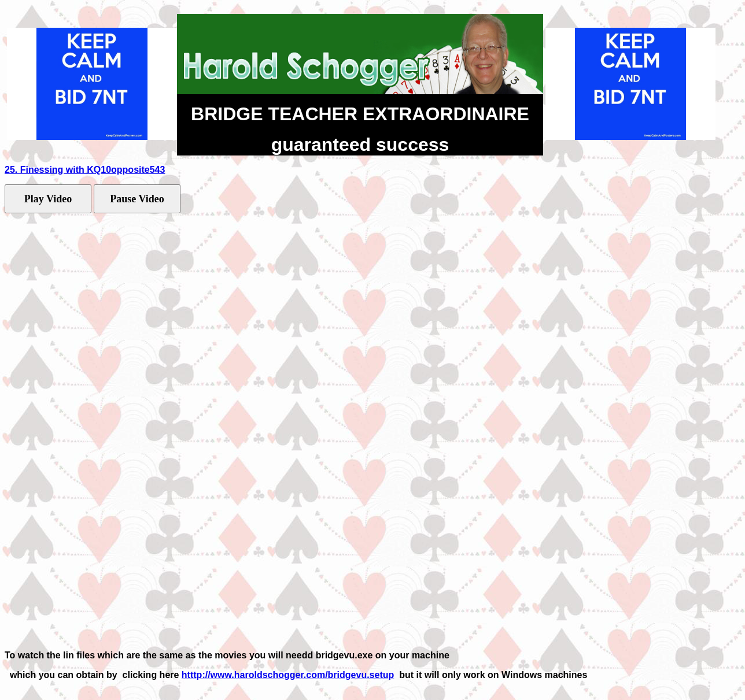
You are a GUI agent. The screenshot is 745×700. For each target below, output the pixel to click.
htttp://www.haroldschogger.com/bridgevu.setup (288, 675)
